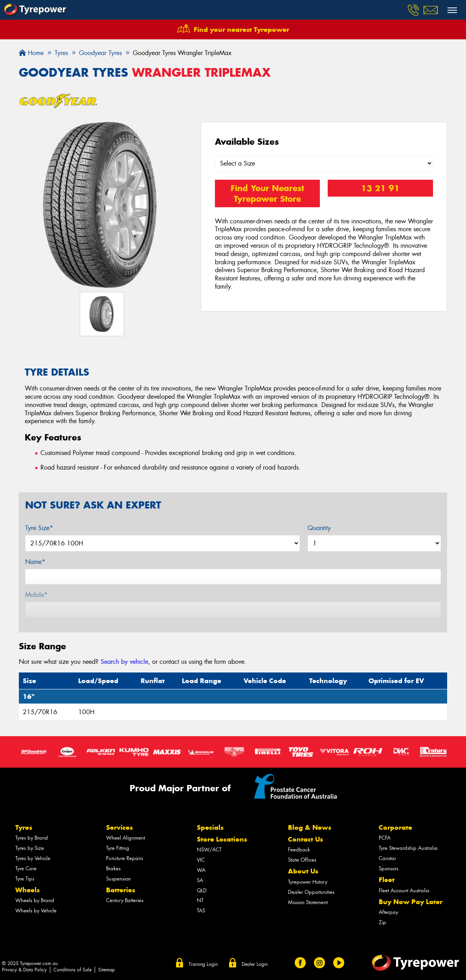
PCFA (385, 838)
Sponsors (389, 869)
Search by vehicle (124, 662)
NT (200, 900)
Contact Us (305, 839)
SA (200, 880)
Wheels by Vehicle (36, 911)
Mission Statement (308, 902)
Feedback (299, 850)
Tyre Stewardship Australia (408, 848)
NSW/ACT (209, 850)
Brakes (113, 869)
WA (201, 870)
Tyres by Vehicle (33, 858)
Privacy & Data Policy (24, 970)
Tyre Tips (25, 879)
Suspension (118, 879)
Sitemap (106, 970)
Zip (383, 922)
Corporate (395, 827)
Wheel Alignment (126, 838)
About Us (303, 871)
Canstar (387, 858)
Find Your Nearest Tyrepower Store (267, 193)
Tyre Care (26, 869)
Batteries (121, 890)
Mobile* (36, 595)
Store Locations (222, 839)
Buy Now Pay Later (411, 902)
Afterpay (388, 912)
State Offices (302, 860)
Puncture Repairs (125, 858)
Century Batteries (125, 900)
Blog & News (310, 827)
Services (119, 827)
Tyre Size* (39, 528)
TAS (201, 911)
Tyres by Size (30, 848)
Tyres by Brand (32, 838)
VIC (201, 860)
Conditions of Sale (72, 970)
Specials (210, 827)
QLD (202, 891)
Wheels (28, 890)
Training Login (203, 964)
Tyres (24, 827)
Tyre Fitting (118, 848)
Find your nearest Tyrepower (241, 29)
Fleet (387, 880)
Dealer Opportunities (311, 892)
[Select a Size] (324, 163)
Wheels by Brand (35, 900)
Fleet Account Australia (404, 891)
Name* (35, 562)
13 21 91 (380, 188)
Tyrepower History (308, 882)
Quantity (319, 528)
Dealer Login (255, 964)
